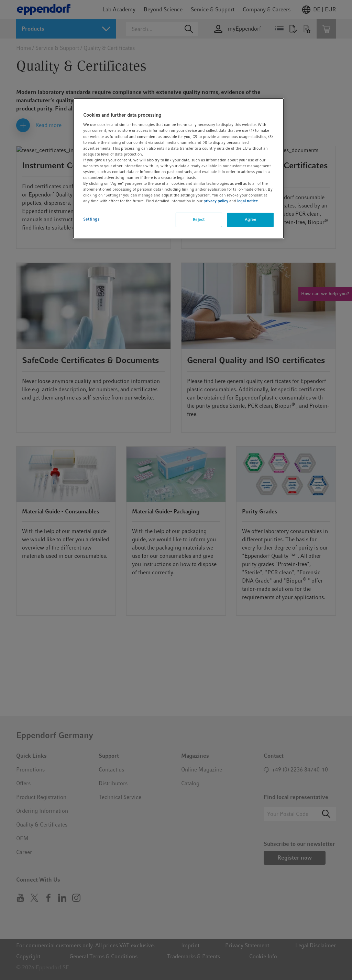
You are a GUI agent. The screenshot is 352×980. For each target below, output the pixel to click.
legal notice (247, 201)
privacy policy (216, 201)
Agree (251, 220)
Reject (199, 220)
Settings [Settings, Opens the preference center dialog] (91, 219)
